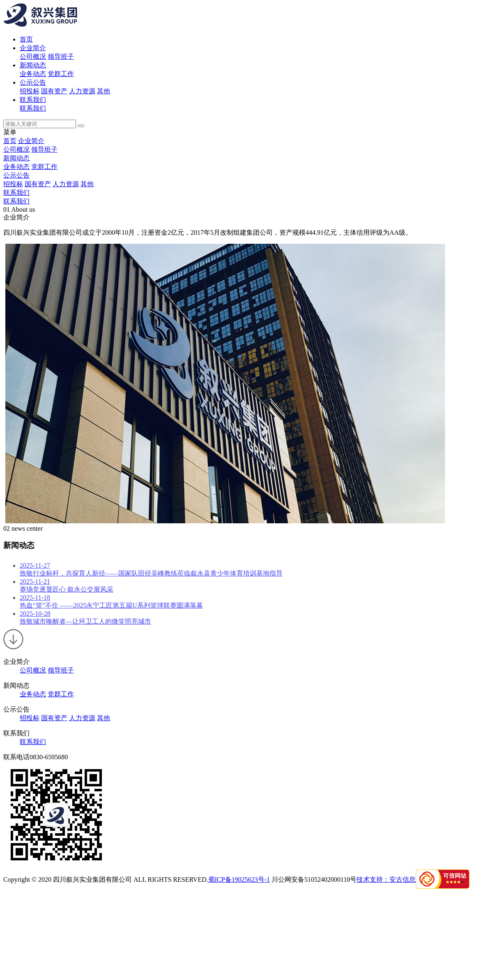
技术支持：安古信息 (386, 879)
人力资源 (82, 91)
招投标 (30, 91)
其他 (104, 91)
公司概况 (33, 57)
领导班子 (61, 57)
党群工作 (61, 74)
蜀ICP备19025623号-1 (239, 879)
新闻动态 (33, 65)
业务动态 (33, 74)
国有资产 (54, 91)
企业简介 (33, 48)
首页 (26, 39)
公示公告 (33, 82)
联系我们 (33, 100)
